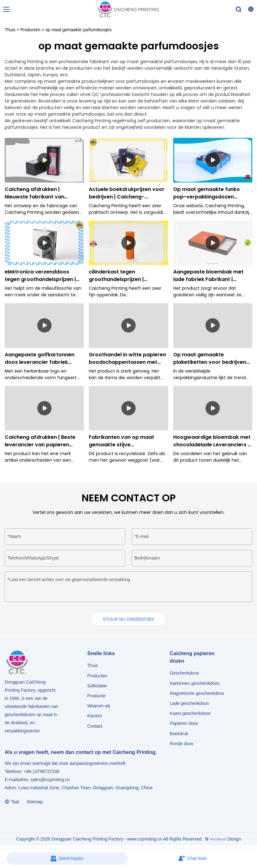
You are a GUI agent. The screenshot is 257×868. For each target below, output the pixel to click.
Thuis (10, 30)
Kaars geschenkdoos (190, 714)
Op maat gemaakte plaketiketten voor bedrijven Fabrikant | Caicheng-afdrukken (210, 359)
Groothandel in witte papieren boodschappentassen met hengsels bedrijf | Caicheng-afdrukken (127, 359)
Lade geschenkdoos (189, 704)
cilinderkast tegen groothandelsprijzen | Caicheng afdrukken (116, 276)
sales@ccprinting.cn (50, 780)
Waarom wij (99, 706)
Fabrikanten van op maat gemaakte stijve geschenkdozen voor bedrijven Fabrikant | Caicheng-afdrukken (121, 441)
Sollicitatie (97, 686)
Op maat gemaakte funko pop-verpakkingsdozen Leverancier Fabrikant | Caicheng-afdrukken (207, 193)
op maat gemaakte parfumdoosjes (78, 30)
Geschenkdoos (184, 674)
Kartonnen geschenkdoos (195, 684)
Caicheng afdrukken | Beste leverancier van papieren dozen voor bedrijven (40, 441)
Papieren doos (184, 724)
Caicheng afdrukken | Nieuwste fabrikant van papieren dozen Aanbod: (36, 193)
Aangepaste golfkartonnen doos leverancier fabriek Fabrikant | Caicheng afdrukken (40, 359)
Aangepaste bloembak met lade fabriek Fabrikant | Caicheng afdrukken (208, 276)
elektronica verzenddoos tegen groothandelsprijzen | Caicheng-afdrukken (40, 276)
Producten (30, 30)
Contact (95, 727)
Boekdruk (179, 734)
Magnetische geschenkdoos (197, 694)
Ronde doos (182, 744)
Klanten (95, 717)
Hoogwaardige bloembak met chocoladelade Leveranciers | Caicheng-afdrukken (212, 441)
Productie (96, 696)
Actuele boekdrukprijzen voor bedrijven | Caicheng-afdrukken (127, 193)
